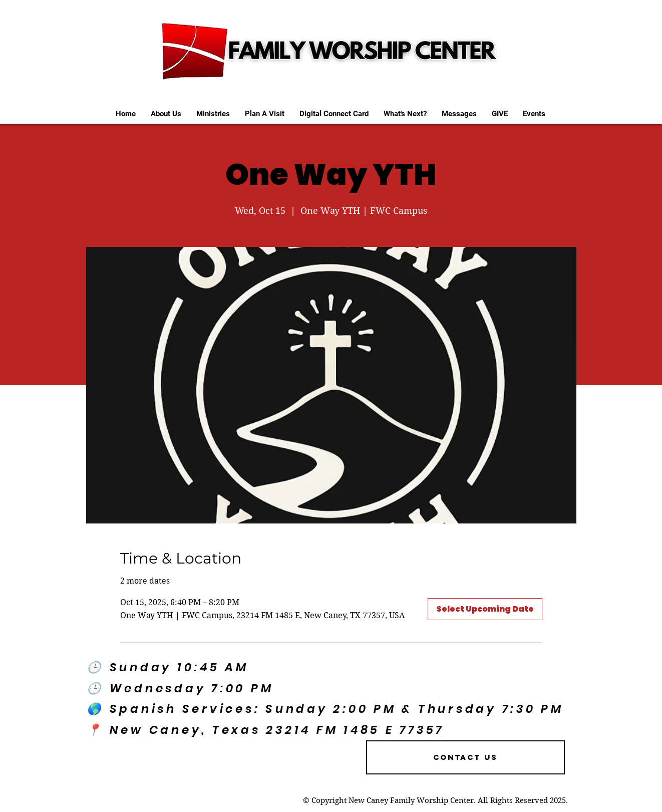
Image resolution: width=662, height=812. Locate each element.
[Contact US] (465, 757)
